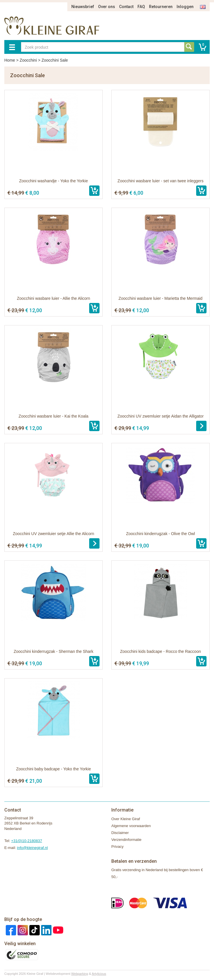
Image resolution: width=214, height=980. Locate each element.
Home (10, 60)
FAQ (141, 7)
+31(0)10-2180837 (27, 841)
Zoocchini (28, 60)
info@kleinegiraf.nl (32, 848)
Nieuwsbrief (83, 7)
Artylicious (99, 974)
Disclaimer (120, 833)
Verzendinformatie (126, 840)
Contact (126, 7)
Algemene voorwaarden (131, 826)
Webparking (80, 974)
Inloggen (185, 7)
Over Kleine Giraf (126, 819)
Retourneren (161, 7)
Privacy (117, 847)
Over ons (107, 7)
